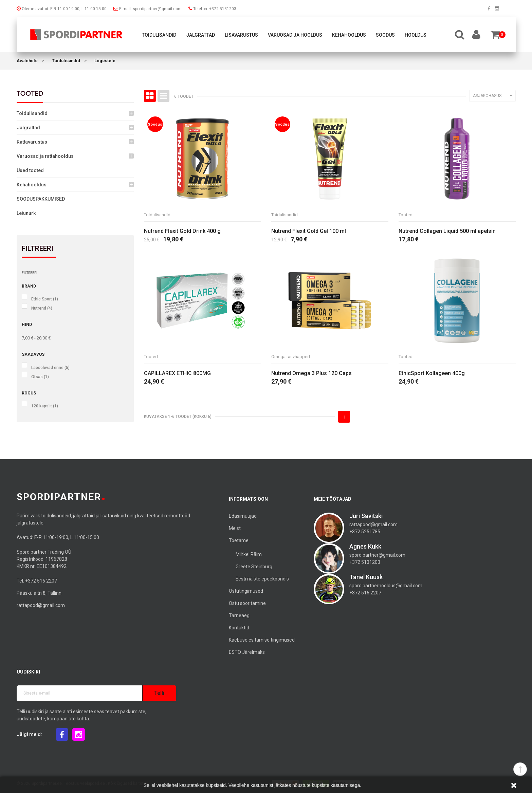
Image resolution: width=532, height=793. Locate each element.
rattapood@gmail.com (41, 605)
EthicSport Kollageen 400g (432, 374)
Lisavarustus (241, 35)
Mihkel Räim (249, 554)
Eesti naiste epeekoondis (262, 579)
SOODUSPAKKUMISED (41, 199)
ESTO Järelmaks (247, 652)
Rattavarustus (32, 142)
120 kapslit (45, 406)
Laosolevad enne (50, 368)
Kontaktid (239, 628)
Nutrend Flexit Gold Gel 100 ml (309, 232)
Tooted (30, 93)
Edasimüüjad (243, 516)
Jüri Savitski (366, 516)
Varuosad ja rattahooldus (45, 156)
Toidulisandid (159, 35)
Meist (235, 528)
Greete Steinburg (254, 567)
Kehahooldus (349, 35)
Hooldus (416, 35)
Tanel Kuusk (366, 577)
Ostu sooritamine (247, 603)
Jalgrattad (200, 35)
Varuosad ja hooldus (295, 35)
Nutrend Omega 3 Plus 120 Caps (311, 374)
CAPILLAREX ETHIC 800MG (177, 374)
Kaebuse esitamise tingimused (262, 640)
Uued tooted (30, 170)
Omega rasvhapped (292, 357)
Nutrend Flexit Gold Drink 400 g (182, 232)
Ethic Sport (45, 299)
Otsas (40, 377)
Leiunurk (26, 213)
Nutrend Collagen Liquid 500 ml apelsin (447, 232)
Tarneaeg (239, 615)
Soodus (385, 35)
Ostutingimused (246, 591)
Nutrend (42, 308)
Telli (159, 693)
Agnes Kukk (365, 546)
